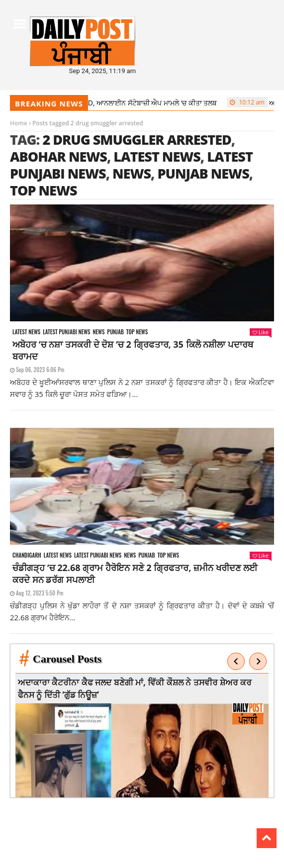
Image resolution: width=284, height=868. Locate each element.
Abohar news (58, 156)
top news (44, 190)
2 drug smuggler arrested (137, 140)
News (98, 332)
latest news (157, 156)
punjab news (203, 173)
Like (261, 332)
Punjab (115, 332)
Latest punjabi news (66, 332)
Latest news (26, 332)
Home (19, 123)
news (132, 173)
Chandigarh (27, 555)
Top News (137, 332)
